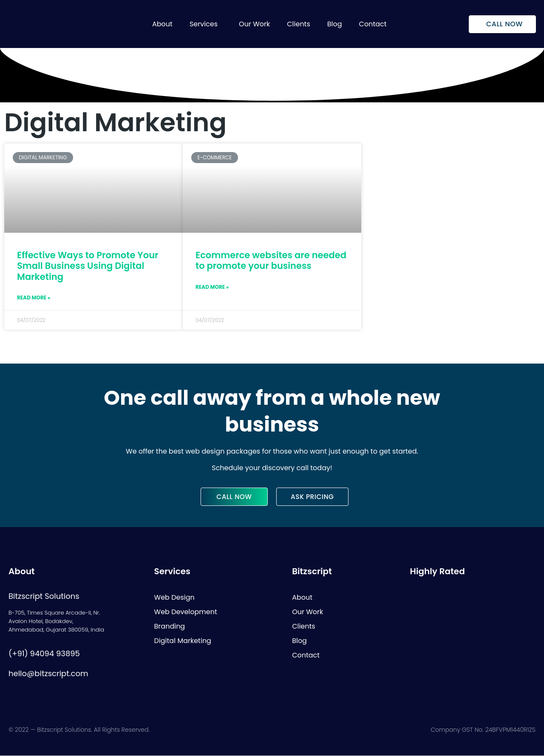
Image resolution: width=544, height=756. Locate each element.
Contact (373, 24)
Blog (335, 24)
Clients (299, 24)
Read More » (34, 298)
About (162, 24)
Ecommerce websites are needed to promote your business (271, 260)
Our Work (254, 24)
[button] (206, 24)
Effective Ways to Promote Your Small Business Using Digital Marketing (88, 266)
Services (204, 24)
